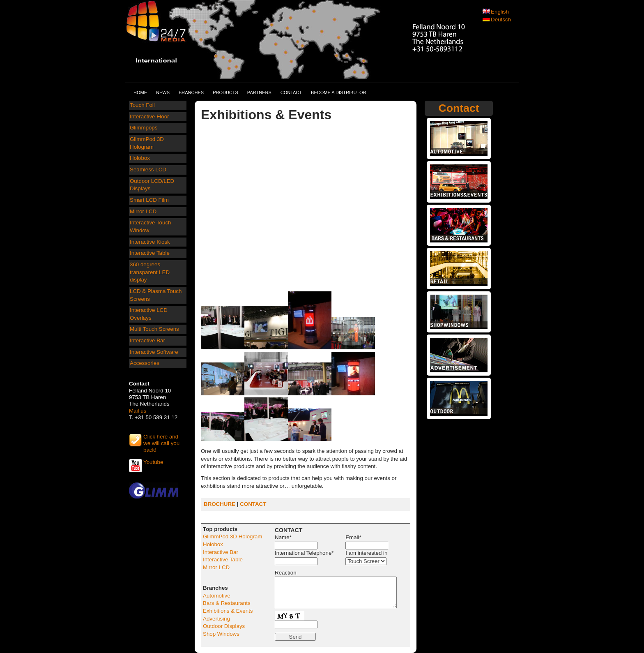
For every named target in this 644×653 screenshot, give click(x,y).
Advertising (216, 619)
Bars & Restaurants (227, 603)
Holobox (140, 158)
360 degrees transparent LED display (150, 272)
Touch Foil (142, 105)
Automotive (217, 596)
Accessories (145, 363)
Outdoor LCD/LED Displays (152, 185)
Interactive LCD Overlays (149, 314)
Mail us (138, 411)
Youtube (153, 462)
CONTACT (253, 504)
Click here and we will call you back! (161, 440)
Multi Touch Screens (154, 329)
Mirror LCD (143, 211)
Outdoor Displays (224, 626)
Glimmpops (144, 128)
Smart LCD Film (149, 200)
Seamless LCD (148, 170)
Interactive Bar (147, 340)
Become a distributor (338, 92)
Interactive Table (150, 253)
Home (140, 92)
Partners (259, 92)
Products (225, 92)
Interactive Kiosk (150, 242)
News (163, 92)
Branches (191, 92)
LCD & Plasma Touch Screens (156, 295)
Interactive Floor (149, 117)
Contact (291, 92)
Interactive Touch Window (151, 226)
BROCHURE (220, 504)
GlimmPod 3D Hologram (147, 143)
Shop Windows (221, 634)
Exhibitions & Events (228, 611)
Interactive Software (154, 352)
